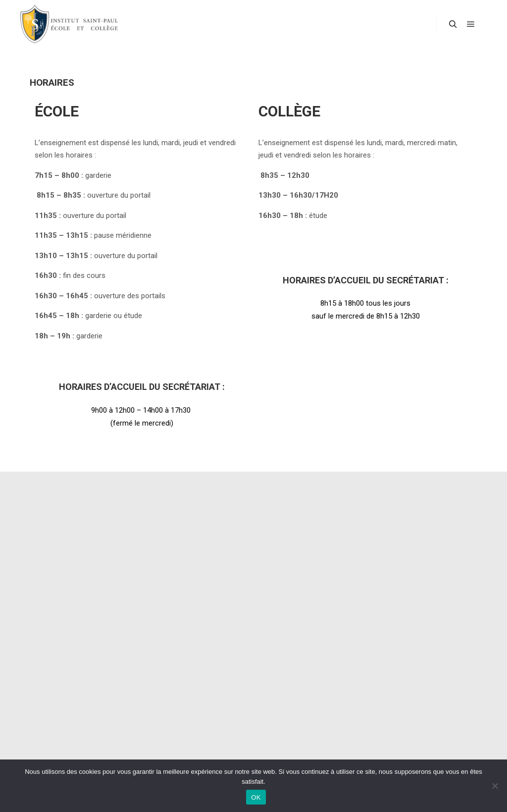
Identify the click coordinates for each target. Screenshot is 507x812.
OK (256, 797)
